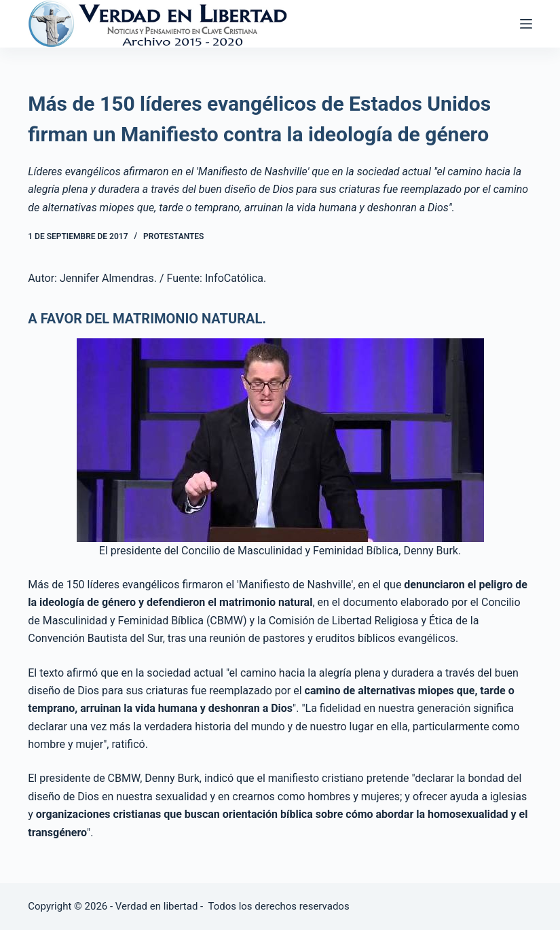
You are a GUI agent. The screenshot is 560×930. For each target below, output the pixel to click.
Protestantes (173, 236)
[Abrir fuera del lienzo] (526, 24)
